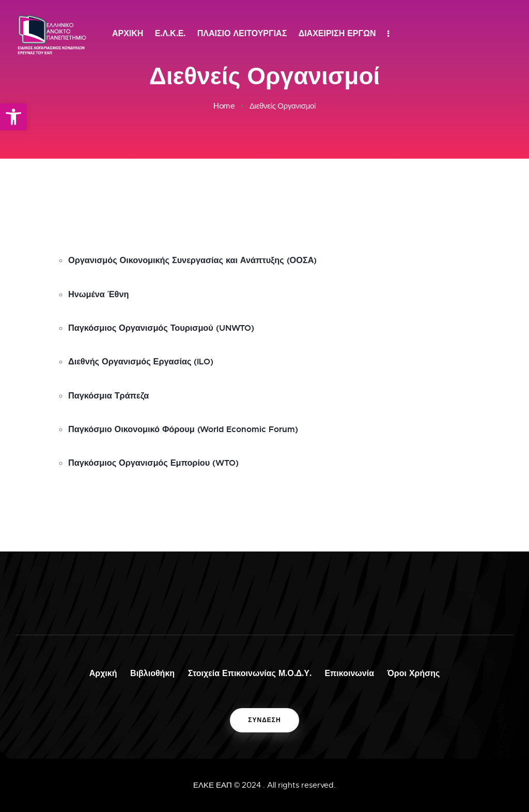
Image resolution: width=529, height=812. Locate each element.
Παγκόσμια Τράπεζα (113, 390)
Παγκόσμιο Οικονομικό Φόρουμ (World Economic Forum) (198, 424)
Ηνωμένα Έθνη (102, 288)
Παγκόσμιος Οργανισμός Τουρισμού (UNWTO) (173, 322)
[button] (13, 117)
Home (224, 106)
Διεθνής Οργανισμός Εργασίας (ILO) (149, 356)
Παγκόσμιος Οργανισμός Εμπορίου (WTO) (164, 458)
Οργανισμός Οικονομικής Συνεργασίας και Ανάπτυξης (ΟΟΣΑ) (207, 254)
